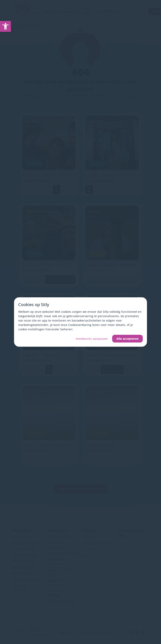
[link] (5, 26)
